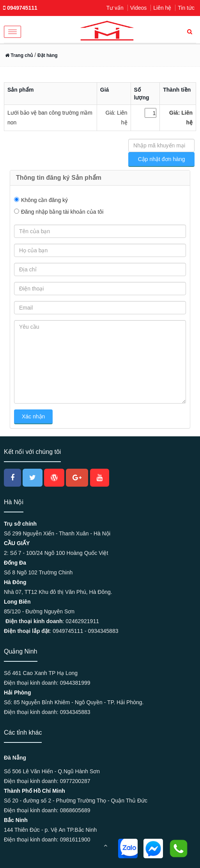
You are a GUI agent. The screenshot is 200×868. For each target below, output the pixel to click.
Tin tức (186, 8)
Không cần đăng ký (44, 200)
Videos (139, 8)
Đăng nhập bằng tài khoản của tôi (62, 212)
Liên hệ (162, 8)
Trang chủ (19, 55)
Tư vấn (115, 8)
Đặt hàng (48, 55)
